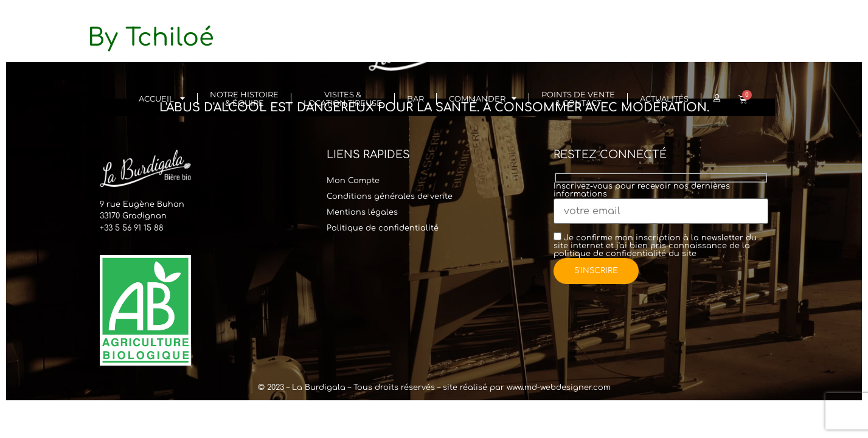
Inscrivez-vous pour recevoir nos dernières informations (661, 199)
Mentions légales (362, 212)
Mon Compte (353, 181)
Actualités (664, 99)
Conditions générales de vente (390, 196)
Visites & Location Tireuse (343, 99)
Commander (483, 99)
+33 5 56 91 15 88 (132, 228)
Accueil (162, 99)
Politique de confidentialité (383, 228)
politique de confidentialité (610, 254)
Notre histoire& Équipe (244, 99)
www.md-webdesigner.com (559, 388)
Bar (415, 99)
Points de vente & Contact (578, 99)
